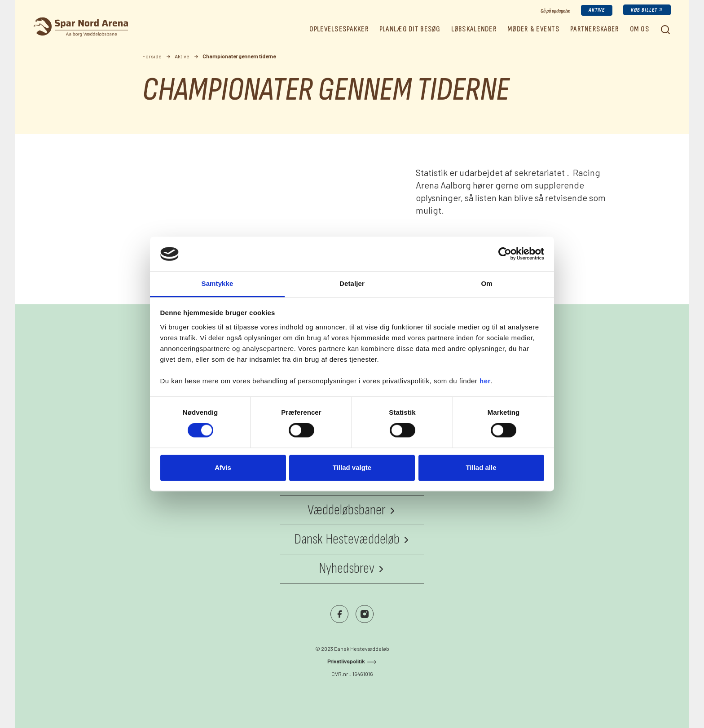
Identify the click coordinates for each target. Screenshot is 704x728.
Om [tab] (486, 283)
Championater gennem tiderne (239, 56)
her (485, 381)
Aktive (597, 10)
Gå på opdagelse (555, 11)
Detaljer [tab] (352, 283)
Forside (152, 56)
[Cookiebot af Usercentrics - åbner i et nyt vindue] (505, 254)
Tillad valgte (352, 467)
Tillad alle (481, 467)
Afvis (223, 467)
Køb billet (644, 10)
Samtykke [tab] (218, 283)
